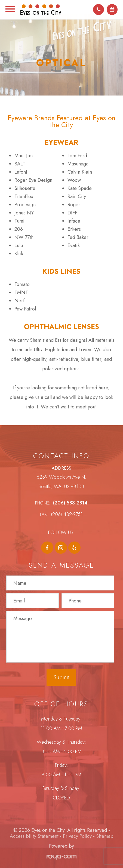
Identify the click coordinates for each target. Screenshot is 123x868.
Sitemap (105, 836)
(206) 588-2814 (70, 503)
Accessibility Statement (34, 836)
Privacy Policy (77, 836)
